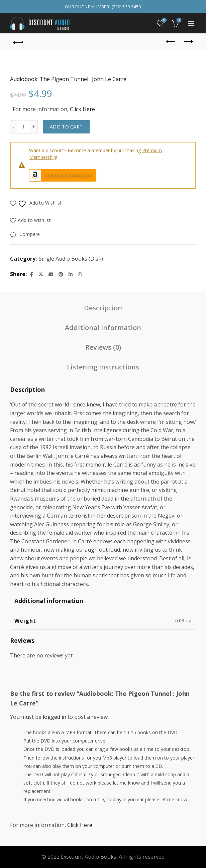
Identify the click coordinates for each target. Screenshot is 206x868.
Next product (188, 41)
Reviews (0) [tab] (103, 347)
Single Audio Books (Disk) (71, 259)
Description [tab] (103, 308)
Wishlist (164, 21)
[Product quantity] (23, 127)
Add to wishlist (34, 220)
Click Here (82, 109)
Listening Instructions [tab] (103, 367)
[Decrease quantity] (13, 127)
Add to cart (66, 127)
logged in (55, 717)
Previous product (171, 41)
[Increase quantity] (34, 127)
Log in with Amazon (61, 175)
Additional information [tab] (103, 328)
